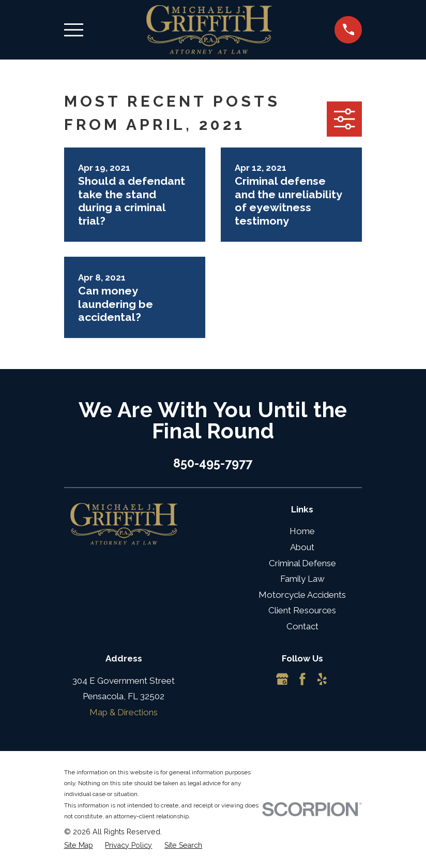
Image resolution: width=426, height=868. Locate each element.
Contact (302, 626)
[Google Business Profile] (282, 679)
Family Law (302, 579)
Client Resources (302, 610)
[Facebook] (302, 679)
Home (302, 531)
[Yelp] (322, 679)
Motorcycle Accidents (302, 595)
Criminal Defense (302, 563)
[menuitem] (79, 846)
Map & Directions (124, 712)
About (302, 547)
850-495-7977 (213, 463)
